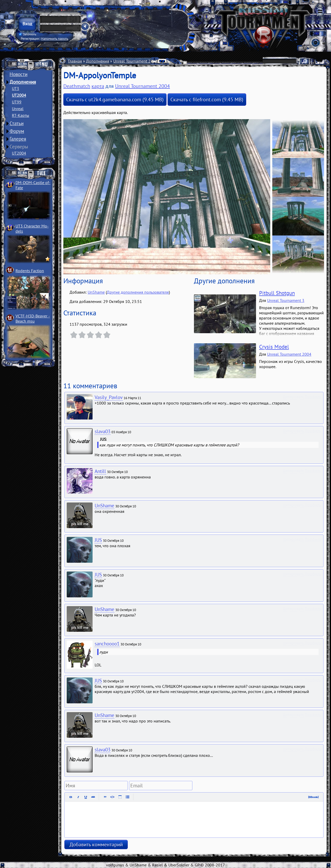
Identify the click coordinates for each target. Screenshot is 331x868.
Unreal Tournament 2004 (135, 61)
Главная (75, 61)
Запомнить (28, 34)
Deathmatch (77, 86)
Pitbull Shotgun (277, 293)
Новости (18, 74)
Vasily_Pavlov (109, 397)
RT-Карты (21, 115)
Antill (100, 471)
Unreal (18, 109)
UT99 (17, 102)
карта (98, 86)
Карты (167, 61)
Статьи (17, 123)
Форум (17, 131)
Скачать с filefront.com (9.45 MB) (207, 100)
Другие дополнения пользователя (138, 292)
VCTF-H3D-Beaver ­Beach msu (33, 318)
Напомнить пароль (55, 39)
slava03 (103, 431)
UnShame (96, 292)
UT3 (16, 88)
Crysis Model (274, 347)
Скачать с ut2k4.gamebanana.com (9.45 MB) (115, 100)
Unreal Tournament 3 (286, 300)
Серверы (19, 147)
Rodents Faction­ (30, 271)
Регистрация (30, 39)
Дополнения (23, 82)
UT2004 (19, 95)
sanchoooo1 (107, 644)
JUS (98, 540)
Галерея (18, 139)
